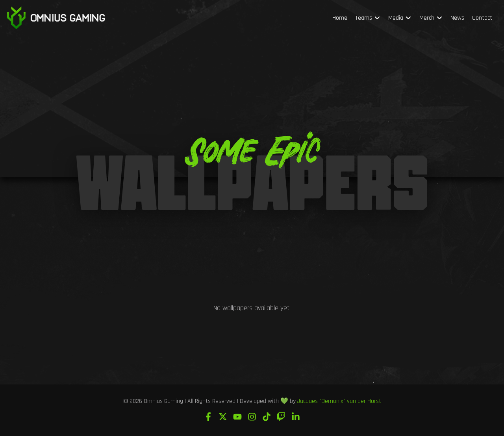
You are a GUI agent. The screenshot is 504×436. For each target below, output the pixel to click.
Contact (482, 18)
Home (340, 18)
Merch (431, 18)
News (457, 18)
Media (400, 18)
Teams (368, 18)
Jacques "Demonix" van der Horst (339, 401)
